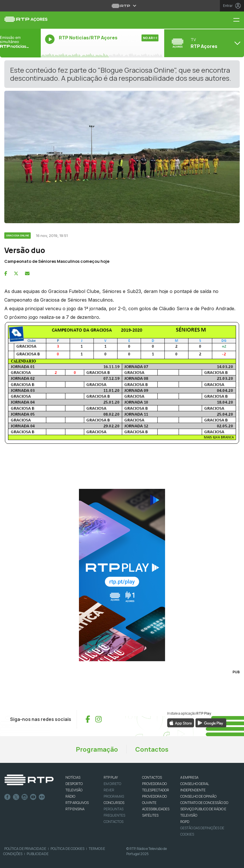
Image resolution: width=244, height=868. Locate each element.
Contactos (152, 749)
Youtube (33, 797)
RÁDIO (70, 796)
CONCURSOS (114, 803)
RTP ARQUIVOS (77, 803)
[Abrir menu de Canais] (203, 43)
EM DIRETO (112, 784)
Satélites (150, 815)
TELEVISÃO (74, 790)
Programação (97, 749)
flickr (42, 797)
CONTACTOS (152, 777)
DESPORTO (74, 784)
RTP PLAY (111, 777)
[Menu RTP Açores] (239, 20)
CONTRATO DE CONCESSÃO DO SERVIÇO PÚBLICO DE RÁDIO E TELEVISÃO (204, 809)
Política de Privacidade (25, 849)
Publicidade (38, 854)
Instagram (25, 797)
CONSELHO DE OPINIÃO (198, 796)
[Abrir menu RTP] (122, 6)
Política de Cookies (67, 849)
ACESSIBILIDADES (156, 809)
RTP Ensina (75, 809)
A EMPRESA (189, 777)
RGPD (185, 822)
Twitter (16, 797)
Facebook (7, 797)
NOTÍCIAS (73, 777)
